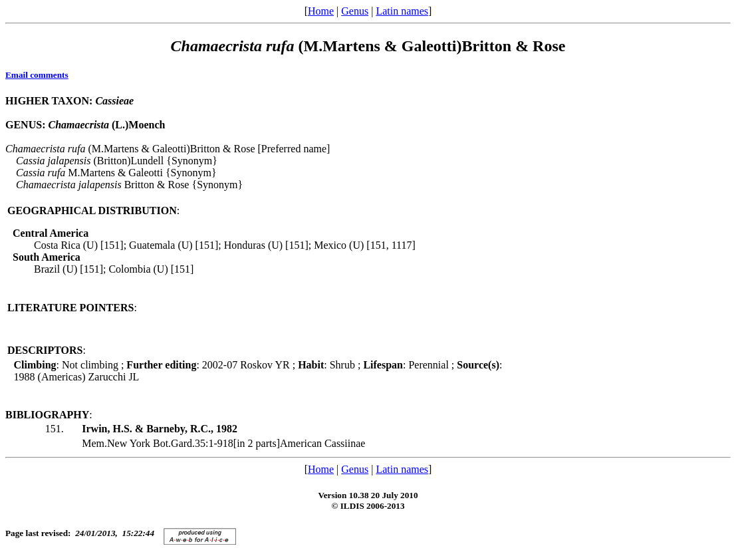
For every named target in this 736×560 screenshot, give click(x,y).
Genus (355, 11)
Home (321, 11)
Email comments (37, 75)
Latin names (402, 11)
